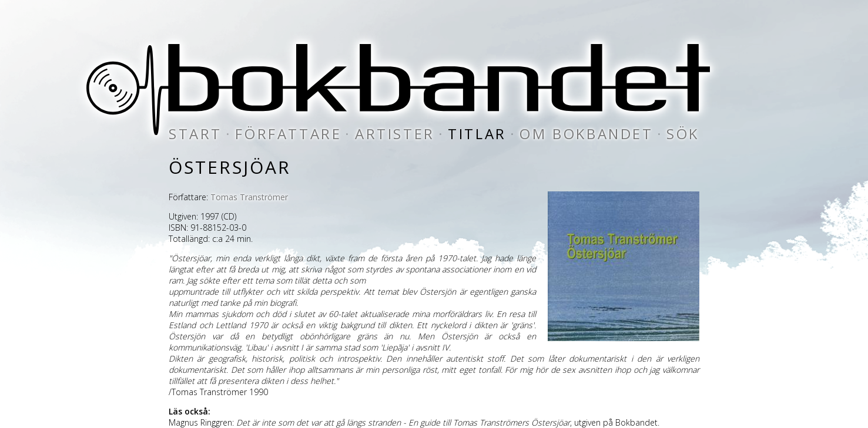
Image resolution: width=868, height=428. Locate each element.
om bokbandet (586, 134)
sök (683, 134)
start (195, 134)
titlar (477, 134)
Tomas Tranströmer (249, 197)
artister (395, 134)
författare (288, 134)
